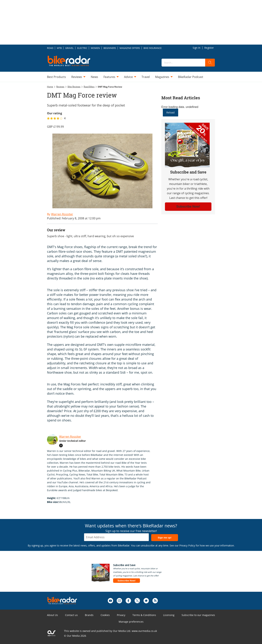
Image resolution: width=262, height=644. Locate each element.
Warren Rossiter (70, 437)
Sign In (196, 48)
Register (209, 48)
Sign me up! (165, 538)
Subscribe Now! (127, 581)
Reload (170, 112)
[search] (210, 63)
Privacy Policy (187, 545)
